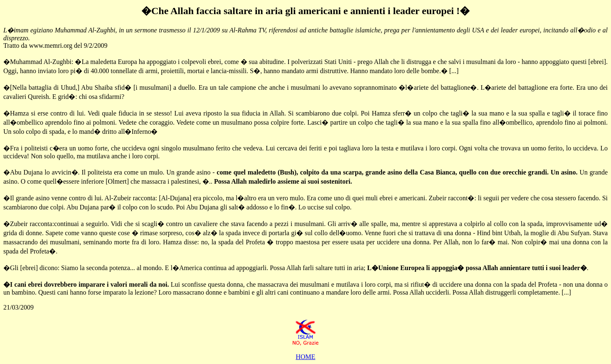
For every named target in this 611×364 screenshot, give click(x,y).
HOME (305, 357)
